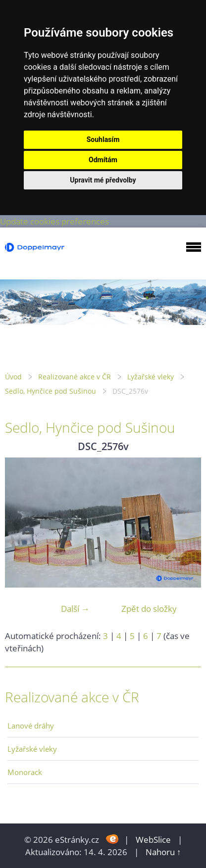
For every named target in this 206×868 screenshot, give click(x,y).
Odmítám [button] (103, 160)
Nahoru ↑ (163, 852)
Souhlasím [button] (103, 139)
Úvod (13, 377)
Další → (75, 609)
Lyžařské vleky (151, 377)
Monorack (25, 772)
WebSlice (153, 840)
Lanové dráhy (31, 726)
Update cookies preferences (54, 221)
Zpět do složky (149, 609)
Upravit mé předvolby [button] (103, 180)
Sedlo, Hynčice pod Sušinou (51, 391)
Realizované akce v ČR (75, 377)
